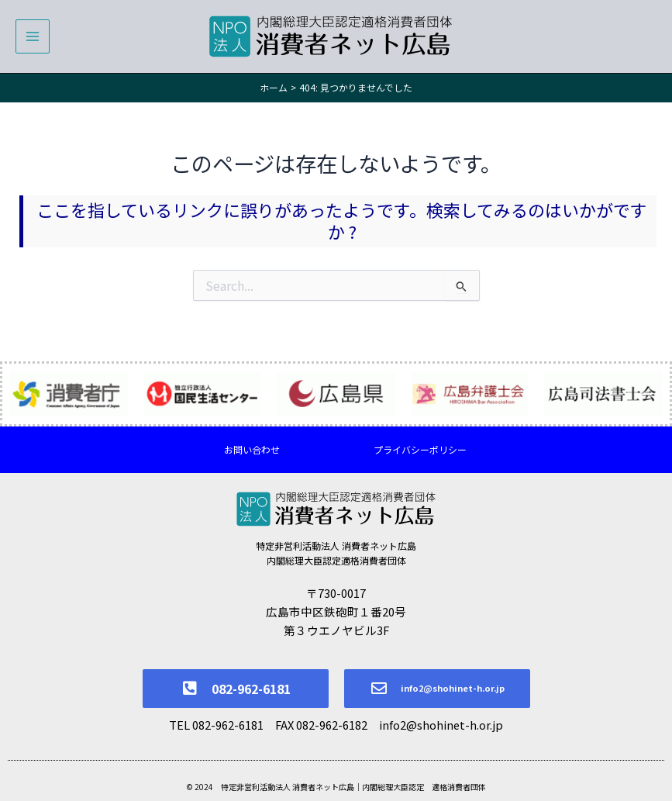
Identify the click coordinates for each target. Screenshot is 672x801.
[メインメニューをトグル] (33, 36)
